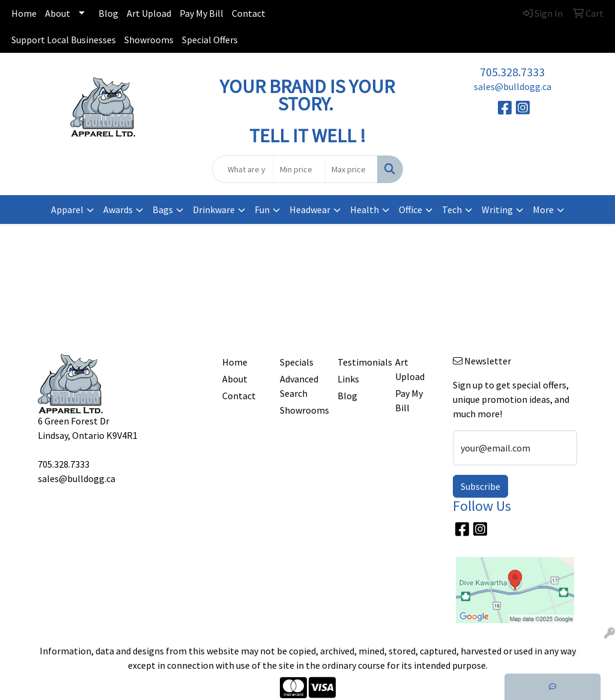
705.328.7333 (512, 72)
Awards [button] (118, 210)
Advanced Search (299, 386)
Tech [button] (452, 210)
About (58, 13)
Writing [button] (497, 210)
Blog (108, 13)
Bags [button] (163, 210)
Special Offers (210, 40)
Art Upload (149, 13)
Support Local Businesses (64, 40)
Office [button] (411, 210)
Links (348, 379)
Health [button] (365, 210)
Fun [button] (262, 210)
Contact (249, 13)
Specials (297, 362)
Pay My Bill (201, 13)
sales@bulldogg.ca (513, 86)
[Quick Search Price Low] (299, 169)
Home (24, 13)
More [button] (543, 210)
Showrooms (149, 40)
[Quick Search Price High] (351, 169)
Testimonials (359, 362)
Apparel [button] (67, 210)
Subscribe (480, 486)
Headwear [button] (310, 210)
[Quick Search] (243, 169)
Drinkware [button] (214, 210)
